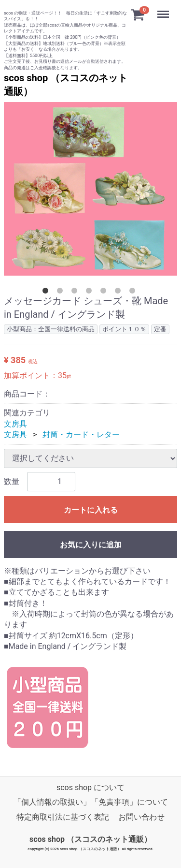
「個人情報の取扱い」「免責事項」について (91, 802)
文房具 (15, 423)
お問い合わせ (141, 817)
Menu (164, 10)
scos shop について (90, 787)
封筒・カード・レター (81, 434)
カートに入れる (91, 509)
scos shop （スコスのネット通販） (90, 839)
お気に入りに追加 (91, 544)
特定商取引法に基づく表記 (63, 817)
